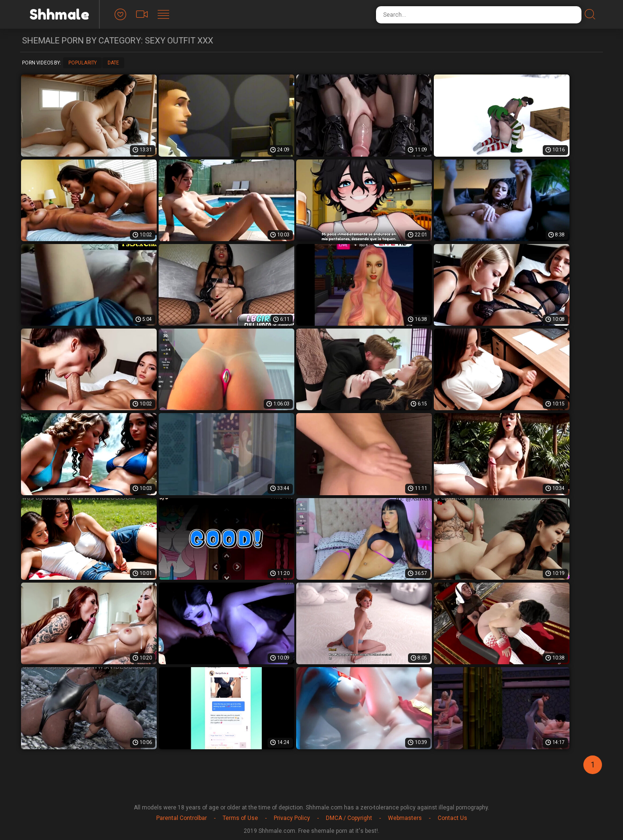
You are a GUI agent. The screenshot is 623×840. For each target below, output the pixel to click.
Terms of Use (240, 818)
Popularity (82, 63)
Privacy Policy (292, 818)
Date (113, 63)
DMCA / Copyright (349, 818)
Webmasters (405, 818)
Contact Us (452, 818)
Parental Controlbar (182, 818)
